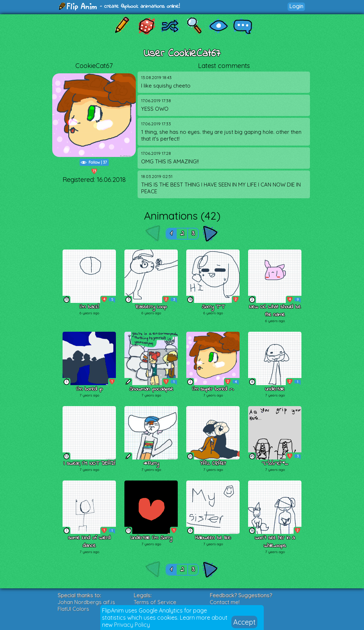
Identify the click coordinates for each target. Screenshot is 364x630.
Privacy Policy (132, 625)
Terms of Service (155, 602)
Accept (244, 622)
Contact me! (225, 602)
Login (296, 6)
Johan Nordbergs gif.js (86, 602)
